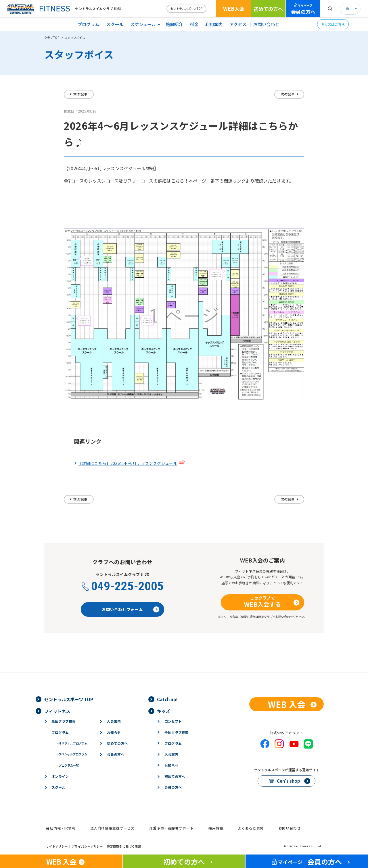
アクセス (238, 24)
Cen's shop (289, 781)
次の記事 (288, 94)
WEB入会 (234, 8)
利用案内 (214, 24)
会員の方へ (303, 9)
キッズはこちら (333, 24)
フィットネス (57, 711)
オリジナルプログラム (72, 743)
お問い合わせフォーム (122, 609)
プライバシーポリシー (88, 846)
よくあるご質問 (251, 828)
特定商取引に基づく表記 (124, 846)
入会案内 (114, 721)
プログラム (88, 24)
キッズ (163, 711)
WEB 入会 (287, 704)
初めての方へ (268, 9)
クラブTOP (52, 37)
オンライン (60, 776)
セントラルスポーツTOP (186, 8)
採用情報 (216, 828)
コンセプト (173, 721)
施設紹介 (174, 24)
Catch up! (167, 699)
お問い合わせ (266, 24)
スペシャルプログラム (72, 754)
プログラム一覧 (68, 765)
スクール (115, 24)
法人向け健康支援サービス (112, 828)
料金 (194, 24)
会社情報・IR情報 (61, 828)
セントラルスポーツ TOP (69, 699)
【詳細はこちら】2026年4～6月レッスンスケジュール (128, 463)
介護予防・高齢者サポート (171, 828)
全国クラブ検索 (64, 721)
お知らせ (114, 732)
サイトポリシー (57, 846)
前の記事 (80, 94)
